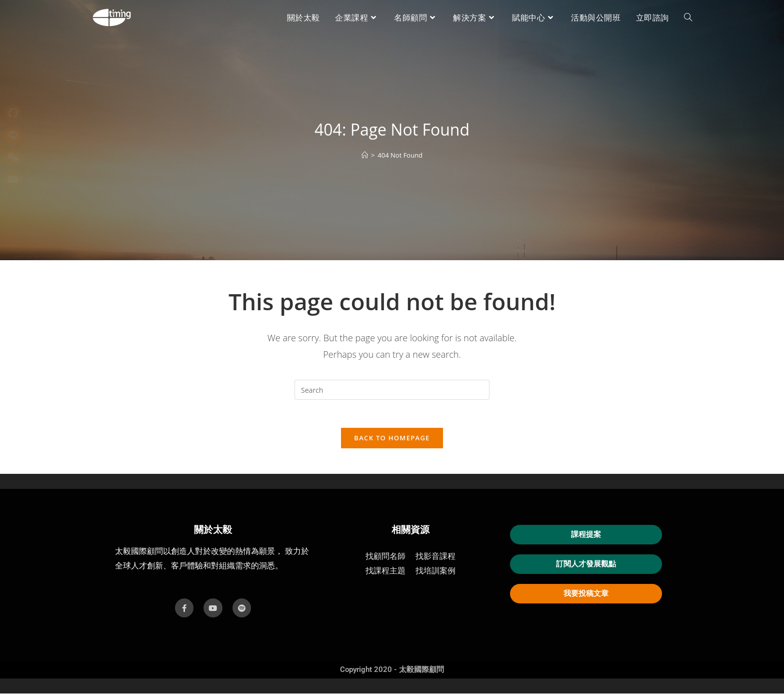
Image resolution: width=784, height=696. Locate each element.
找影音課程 (435, 559)
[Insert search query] (392, 390)
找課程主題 (385, 574)
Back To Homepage (392, 440)
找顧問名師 (385, 559)
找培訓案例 (435, 574)
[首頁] (365, 155)
